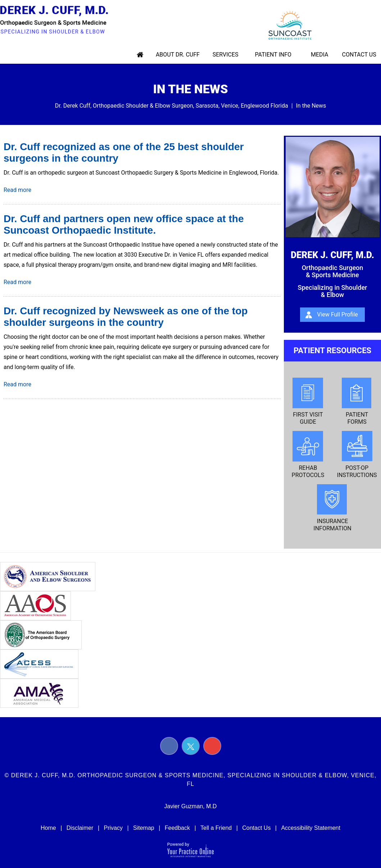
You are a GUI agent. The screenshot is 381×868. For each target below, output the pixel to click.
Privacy (113, 828)
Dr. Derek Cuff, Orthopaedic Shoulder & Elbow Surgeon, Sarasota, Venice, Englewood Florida (172, 106)
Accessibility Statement (311, 828)
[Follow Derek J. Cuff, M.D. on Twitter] (191, 746)
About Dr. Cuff (181, 55)
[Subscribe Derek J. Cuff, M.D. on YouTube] (212, 746)
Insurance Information (332, 508)
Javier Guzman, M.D (191, 806)
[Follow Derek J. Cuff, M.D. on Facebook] (169, 746)
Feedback (177, 828)
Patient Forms (357, 401)
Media (319, 55)
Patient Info (274, 55)
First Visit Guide (308, 401)
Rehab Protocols (308, 455)
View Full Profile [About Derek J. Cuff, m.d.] (337, 314)
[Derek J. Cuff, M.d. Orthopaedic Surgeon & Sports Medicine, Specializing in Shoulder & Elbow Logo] (57, 20)
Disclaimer (80, 828)
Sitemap (144, 828)
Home (144, 55)
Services (227, 55)
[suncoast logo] (286, 24)
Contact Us (358, 55)
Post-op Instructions (357, 455)
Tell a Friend (216, 828)
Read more (17, 190)
